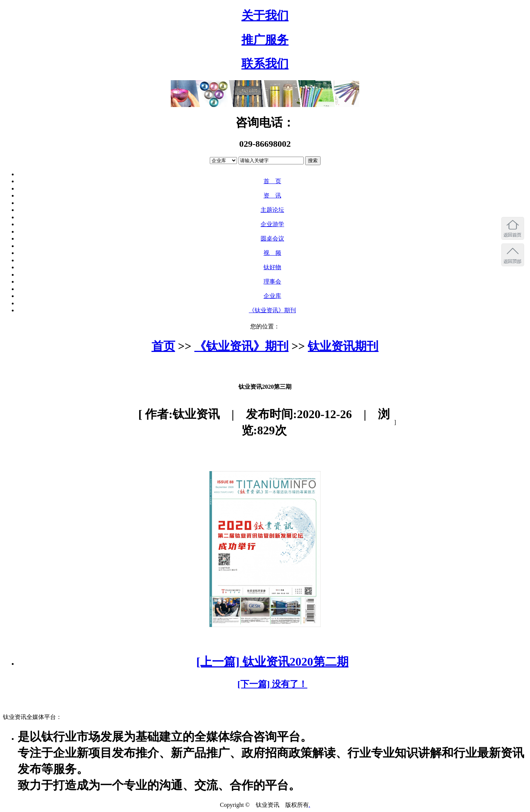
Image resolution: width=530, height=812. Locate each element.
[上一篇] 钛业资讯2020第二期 (272, 662)
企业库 (272, 296)
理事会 (272, 282)
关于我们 (265, 15)
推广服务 (265, 40)
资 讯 (272, 195)
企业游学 (272, 224)
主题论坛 (272, 210)
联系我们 (265, 64)
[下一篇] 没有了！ (272, 684)
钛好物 (272, 267)
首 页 (272, 181)
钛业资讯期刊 (343, 346)
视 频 (272, 253)
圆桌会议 (272, 238)
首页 (163, 346)
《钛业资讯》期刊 (272, 310)
